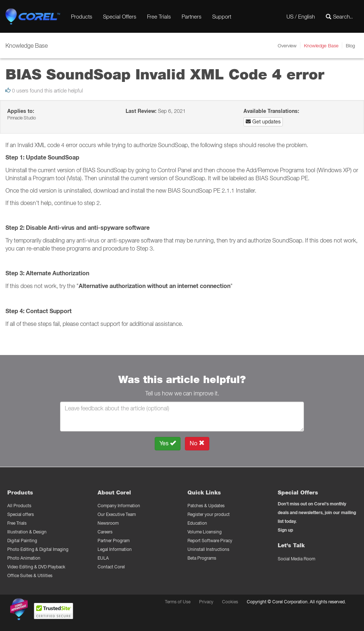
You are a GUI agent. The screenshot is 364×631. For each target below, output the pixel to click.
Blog (350, 46)
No (197, 443)
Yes (168, 443)
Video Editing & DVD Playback (36, 567)
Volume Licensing (205, 532)
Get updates (263, 122)
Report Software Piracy (210, 541)
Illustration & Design (27, 532)
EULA (103, 558)
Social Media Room (296, 559)
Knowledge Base (321, 46)
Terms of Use (178, 602)
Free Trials (159, 16)
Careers (105, 532)
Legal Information (115, 549)
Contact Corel (111, 567)
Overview (287, 46)
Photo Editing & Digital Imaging (38, 549)
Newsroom (108, 523)
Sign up (285, 530)
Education (197, 523)
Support (222, 16)
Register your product (209, 514)
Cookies (230, 602)
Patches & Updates (206, 506)
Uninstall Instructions (208, 549)
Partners (191, 16)
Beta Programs (202, 558)
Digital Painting (22, 541)
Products (82, 16)
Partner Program (114, 541)
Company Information (119, 506)
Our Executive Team (117, 514)
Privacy (206, 602)
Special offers (21, 514)
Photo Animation (24, 558)
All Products (19, 506)
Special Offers (120, 16)
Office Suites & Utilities (30, 575)
